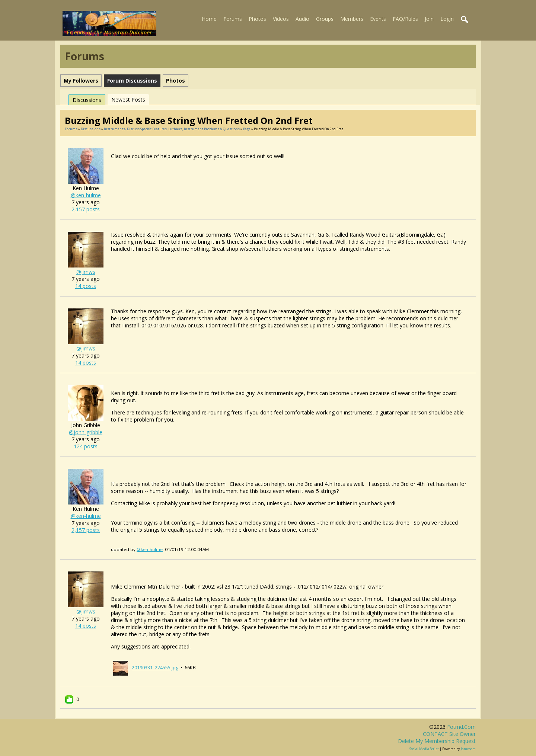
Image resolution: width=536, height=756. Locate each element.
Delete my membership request (437, 741)
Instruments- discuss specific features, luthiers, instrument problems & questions (172, 129)
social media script (424, 749)
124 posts (86, 446)
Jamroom (468, 749)
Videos (281, 19)
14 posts (86, 286)
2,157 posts (86, 209)
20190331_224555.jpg (155, 667)
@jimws (86, 272)
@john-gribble (86, 432)
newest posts (128, 100)
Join (429, 19)
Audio (302, 19)
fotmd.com (461, 727)
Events (378, 19)
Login (447, 19)
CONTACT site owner (449, 734)
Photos (257, 19)
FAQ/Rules (405, 19)
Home (209, 19)
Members (352, 19)
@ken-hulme (86, 195)
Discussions (87, 100)
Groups (325, 19)
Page (247, 129)
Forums (233, 19)
